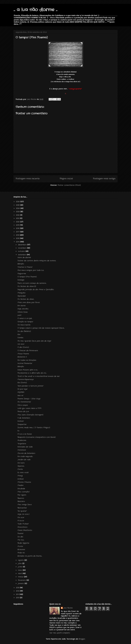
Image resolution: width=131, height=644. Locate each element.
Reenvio (21, 498)
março (21, 577)
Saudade (21, 489)
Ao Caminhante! (24, 402)
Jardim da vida (24, 460)
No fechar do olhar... (26, 299)
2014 (18, 242)
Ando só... (21, 553)
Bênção (21, 264)
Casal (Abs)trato (25, 530)
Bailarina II (22, 357)
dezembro (23, 245)
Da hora (21, 463)
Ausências (22, 440)
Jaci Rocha (68, 608)
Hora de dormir (24, 258)
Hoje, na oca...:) (23, 514)
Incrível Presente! (25, 363)
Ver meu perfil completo (60, 633)
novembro (23, 248)
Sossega (21, 280)
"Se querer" (22, 511)
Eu (18, 431)
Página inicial (66, 179)
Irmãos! (21, 479)
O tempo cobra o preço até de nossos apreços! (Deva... (41, 328)
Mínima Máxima (24, 482)
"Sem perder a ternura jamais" (30, 386)
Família (20, 338)
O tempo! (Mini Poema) (27, 277)
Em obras (22, 306)
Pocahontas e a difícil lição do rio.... (32, 373)
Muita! (20, 546)
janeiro (21, 584)
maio (20, 570)
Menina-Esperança (26, 379)
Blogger (82, 639)
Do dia (20, 537)
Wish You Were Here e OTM (29, 408)
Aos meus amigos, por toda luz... (31, 270)
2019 (18, 225)
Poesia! (20, 534)
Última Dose (23, 312)
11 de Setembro (24, 418)
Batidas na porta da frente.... (30, 556)
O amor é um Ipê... (25, 318)
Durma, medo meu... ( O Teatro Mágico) (34, 428)
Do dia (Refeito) (24, 331)
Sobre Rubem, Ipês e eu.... (28, 370)
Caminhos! (22, 450)
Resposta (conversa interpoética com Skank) (37, 437)
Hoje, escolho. (23, 309)
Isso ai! (20, 396)
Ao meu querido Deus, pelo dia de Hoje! (34, 341)
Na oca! (21, 518)
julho (20, 564)
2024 (18, 208)
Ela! (19, 335)
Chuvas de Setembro (26, 453)
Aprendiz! (22, 296)
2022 (18, 215)
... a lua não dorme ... (35, 10)
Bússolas (21, 550)
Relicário (21, 501)
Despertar (22, 424)
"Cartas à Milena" (25, 267)
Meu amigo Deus (25, 505)
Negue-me (22, 274)
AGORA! (21, 392)
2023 (18, 212)
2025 (18, 205)
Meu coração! (23, 492)
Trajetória (22, 444)
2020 (18, 222)
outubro (22, 251)
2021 (18, 218)
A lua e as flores (25, 434)
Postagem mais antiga (104, 179)
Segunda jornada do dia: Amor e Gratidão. (36, 290)
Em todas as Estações (27, 360)
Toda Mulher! (23, 524)
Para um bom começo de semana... (32, 283)
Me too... (21, 540)
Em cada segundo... (25, 456)
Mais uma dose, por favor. (29, 302)
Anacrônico (22, 527)
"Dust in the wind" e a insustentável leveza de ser (39, 376)
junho (21, 567)
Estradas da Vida (25, 447)
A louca (21, 521)
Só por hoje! (22, 389)
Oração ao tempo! (25, 322)
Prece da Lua (23, 412)
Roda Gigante (23, 543)
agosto (21, 560)
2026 (18, 202)
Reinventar (22, 508)
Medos (20, 485)
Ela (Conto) (22, 383)
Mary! (20, 476)
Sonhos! (21, 421)
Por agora (22, 495)
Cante (20, 469)
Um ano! (21, 344)
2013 (18, 588)
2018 (18, 228)
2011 (18, 594)
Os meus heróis (24, 325)
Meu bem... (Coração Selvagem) (30, 415)
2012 (18, 591)
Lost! (19, 315)
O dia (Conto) (23, 347)
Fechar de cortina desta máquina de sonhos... (37, 261)
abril (20, 574)
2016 (18, 235)
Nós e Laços (23, 405)
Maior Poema (23, 354)
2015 (18, 238)
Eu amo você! (23, 473)
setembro (22, 255)
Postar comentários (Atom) (69, 185)
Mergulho (21, 293)
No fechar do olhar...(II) (27, 286)
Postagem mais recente (28, 179)
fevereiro (22, 580)
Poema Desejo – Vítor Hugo (29, 399)
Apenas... (21, 466)
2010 (18, 598)
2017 (18, 232)
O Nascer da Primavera (28, 351)
